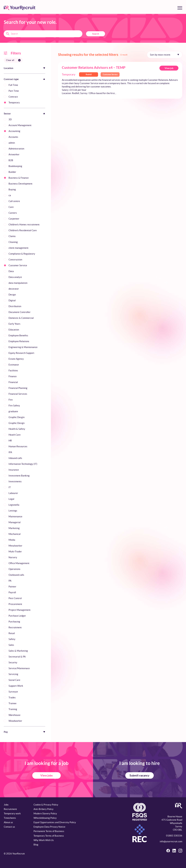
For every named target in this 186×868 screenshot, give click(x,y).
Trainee (12, 703)
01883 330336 (174, 836)
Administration (16, 149)
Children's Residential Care (23, 230)
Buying (12, 189)
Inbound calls (15, 458)
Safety (12, 639)
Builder (12, 172)
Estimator (14, 365)
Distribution (15, 306)
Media (12, 540)
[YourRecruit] (20, 8)
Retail (12, 633)
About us (8, 822)
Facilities (13, 370)
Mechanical (15, 534)
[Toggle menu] (180, 8)
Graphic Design (17, 423)
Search (96, 34)
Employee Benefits (18, 335)
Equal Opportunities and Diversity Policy (55, 822)
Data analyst (15, 277)
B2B (11, 160)
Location (9, 68)
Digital (12, 300)
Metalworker (15, 546)
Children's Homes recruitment (24, 224)
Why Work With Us (44, 840)
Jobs (6, 805)
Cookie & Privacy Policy (46, 805)
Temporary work (12, 813)
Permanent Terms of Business (49, 831)
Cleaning (13, 242)
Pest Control (15, 598)
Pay (6, 732)
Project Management (20, 610)
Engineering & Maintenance (23, 347)
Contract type (11, 79)
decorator (14, 289)
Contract (13, 97)
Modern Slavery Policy (45, 813)
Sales (11, 645)
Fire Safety (14, 406)
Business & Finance (19, 178)
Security (13, 662)
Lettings (13, 511)
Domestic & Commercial (21, 318)
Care (11, 207)
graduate (13, 411)
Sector (7, 114)
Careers (13, 213)
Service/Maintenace (19, 668)
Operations (14, 569)
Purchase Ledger (17, 616)
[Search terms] (43, 34)
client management (19, 248)
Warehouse (14, 715)
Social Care (14, 680)
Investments (15, 481)
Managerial (15, 522)
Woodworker (15, 721)
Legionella (14, 505)
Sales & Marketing (18, 651)
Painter (12, 587)
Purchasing (14, 622)
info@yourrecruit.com (171, 841)
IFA (10, 452)
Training (13, 709)
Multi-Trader (15, 551)
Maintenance (15, 516)
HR (10, 441)
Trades (12, 697)
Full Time (13, 85)
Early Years (14, 324)
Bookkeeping (15, 166)
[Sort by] (165, 55)
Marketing (14, 528)
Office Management (19, 563)
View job (169, 68)
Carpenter (14, 219)
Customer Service (18, 265)
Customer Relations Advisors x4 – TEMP (94, 67)
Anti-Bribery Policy (43, 809)
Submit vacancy (139, 775)
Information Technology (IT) (23, 464)
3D (10, 119)
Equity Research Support (21, 353)
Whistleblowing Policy (45, 818)
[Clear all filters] (13, 60)
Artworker (14, 154)
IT (10, 487)
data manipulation (18, 283)
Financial (13, 382)
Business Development (20, 184)
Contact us (9, 827)
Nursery (13, 557)
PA (10, 581)
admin (12, 143)
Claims (12, 236)
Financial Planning (18, 388)
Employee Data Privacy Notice (49, 827)
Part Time (14, 91)
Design (12, 295)
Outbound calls (16, 575)
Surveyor (13, 692)
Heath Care (15, 435)
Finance (13, 376)
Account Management (20, 125)
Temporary (14, 103)
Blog (36, 845)
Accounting (14, 131)
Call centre (14, 201)
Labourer (13, 493)
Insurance (14, 470)
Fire (11, 400)
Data (11, 271)
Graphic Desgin (17, 417)
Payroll (12, 592)
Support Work (16, 686)
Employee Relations (19, 341)
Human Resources (18, 446)
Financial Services (18, 394)
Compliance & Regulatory (22, 254)
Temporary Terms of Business (49, 836)
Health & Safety (17, 429)
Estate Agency (16, 359)
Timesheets (10, 818)
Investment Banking (19, 476)
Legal (11, 499)
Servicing (13, 674)
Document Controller (20, 312)
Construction (15, 260)
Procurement (15, 604)
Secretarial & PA (17, 657)
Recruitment (15, 627)
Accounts (13, 137)
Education (14, 330)
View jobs (46, 775)
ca (10, 195)
